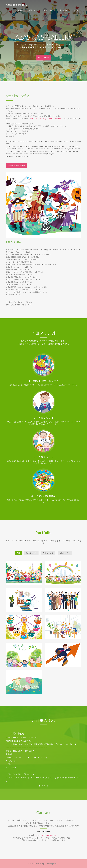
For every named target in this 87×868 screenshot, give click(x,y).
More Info (44, 58)
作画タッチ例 (33, 10)
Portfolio (48, 10)
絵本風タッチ (31, 553)
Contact (77, 10)
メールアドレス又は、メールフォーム (46, 119)
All (19, 553)
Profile (20, 10)
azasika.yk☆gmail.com (46, 835)
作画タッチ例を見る (16, 165)
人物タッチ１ (48, 553)
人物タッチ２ (65, 553)
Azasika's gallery (16, 5)
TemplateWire (54, 864)
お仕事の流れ (63, 10)
